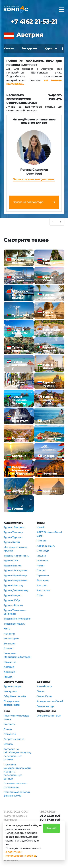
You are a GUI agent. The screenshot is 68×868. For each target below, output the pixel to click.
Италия (41, 556)
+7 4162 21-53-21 (34, 22)
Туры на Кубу (12, 600)
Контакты (9, 724)
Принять (51, 828)
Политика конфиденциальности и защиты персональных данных (17, 772)
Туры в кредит (12, 686)
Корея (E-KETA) (46, 546)
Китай (41, 527)
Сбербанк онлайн (15, 696)
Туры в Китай (12, 542)
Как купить (10, 691)
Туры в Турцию (13, 537)
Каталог (9, 48)
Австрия (9, 667)
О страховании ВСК (49, 716)
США (40, 595)
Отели (41, 691)
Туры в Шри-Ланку (15, 575)
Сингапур (43, 551)
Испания (9, 634)
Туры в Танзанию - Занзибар (15, 612)
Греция (8, 677)
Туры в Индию (12, 595)
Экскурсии (29, 48)
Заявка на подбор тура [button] (28, 202)
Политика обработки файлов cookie (17, 794)
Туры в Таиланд (13, 532)
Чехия (41, 566)
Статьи (8, 729)
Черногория (11, 638)
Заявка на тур (45, 706)
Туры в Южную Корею (17, 619)
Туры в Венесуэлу (14, 624)
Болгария (10, 644)
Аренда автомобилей (50, 701)
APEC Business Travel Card (49, 534)
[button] (53, 222)
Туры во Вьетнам (14, 527)
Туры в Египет (12, 566)
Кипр (7, 629)
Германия (10, 662)
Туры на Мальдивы (15, 570)
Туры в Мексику (13, 585)
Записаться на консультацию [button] (34, 179)
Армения (9, 672)
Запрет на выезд (14, 739)
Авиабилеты (45, 686)
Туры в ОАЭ (11, 560)
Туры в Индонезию (15, 580)
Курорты (51, 48)
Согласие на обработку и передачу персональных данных (17, 754)
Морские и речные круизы (15, 549)
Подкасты (10, 734)
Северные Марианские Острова (17, 655)
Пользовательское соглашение (15, 785)
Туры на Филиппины (16, 556)
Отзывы (8, 744)
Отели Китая (45, 696)
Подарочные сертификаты (12, 703)
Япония (8, 648)
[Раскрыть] (62, 9)
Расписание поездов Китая (17, 717)
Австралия (43, 590)
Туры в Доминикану (16, 590)
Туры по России (13, 605)
